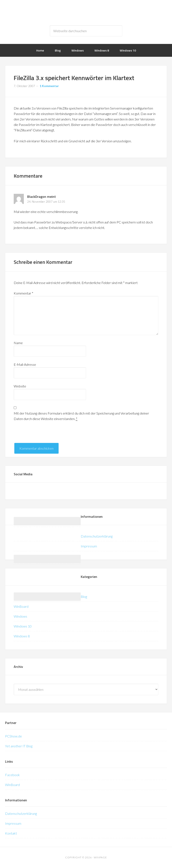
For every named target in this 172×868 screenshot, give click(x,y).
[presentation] (46, 435)
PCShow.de (13, 736)
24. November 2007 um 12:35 (46, 201)
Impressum (89, 546)
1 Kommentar (49, 86)
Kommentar (24, 293)
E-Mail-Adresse (25, 364)
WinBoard (21, 606)
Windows (20, 616)
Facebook (12, 775)
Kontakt (11, 833)
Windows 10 (23, 626)
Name (18, 343)
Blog (84, 597)
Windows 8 (22, 636)
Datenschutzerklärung (97, 536)
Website (20, 386)
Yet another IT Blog (19, 746)
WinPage (86, 13)
